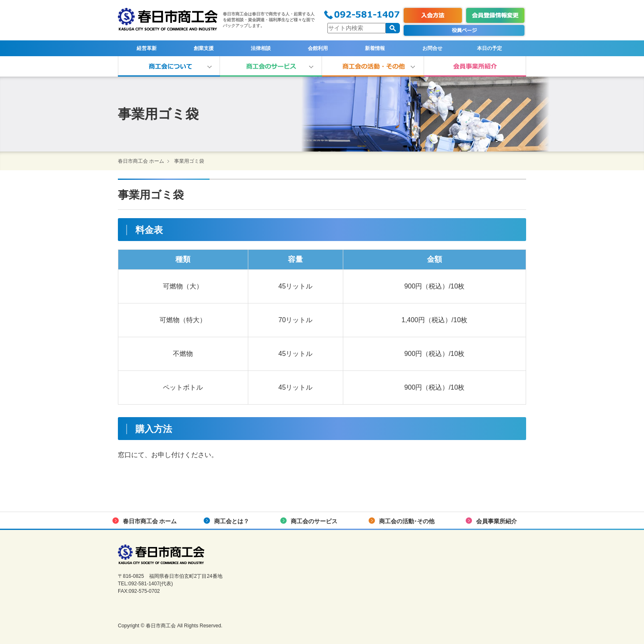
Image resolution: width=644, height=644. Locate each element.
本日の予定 (489, 48)
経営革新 (147, 48)
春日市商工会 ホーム (141, 161)
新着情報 (375, 48)
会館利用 (318, 48)
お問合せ (432, 48)
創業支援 (204, 48)
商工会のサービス (271, 66)
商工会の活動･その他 (373, 66)
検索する (393, 28)
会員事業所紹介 (475, 66)
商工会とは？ (169, 66)
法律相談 (261, 48)
